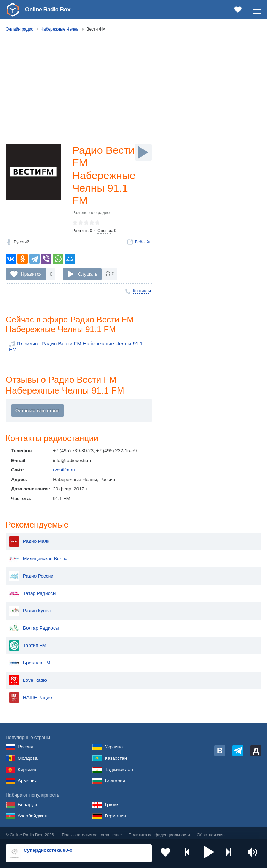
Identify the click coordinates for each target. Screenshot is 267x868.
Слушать (88, 277)
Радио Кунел (30, 606)
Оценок (104, 235)
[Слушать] (143, 152)
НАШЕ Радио (30, 693)
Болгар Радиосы (34, 624)
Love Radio (28, 676)
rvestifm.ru (64, 470)
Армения (27, 777)
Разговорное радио (91, 217)
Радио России (31, 572)
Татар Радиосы (33, 589)
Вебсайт (143, 246)
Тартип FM (28, 641)
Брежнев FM (30, 658)
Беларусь (28, 800)
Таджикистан (119, 765)
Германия (115, 812)
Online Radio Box (50, 9)
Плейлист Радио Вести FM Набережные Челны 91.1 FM (78, 349)
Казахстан (116, 754)
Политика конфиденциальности (159, 831)
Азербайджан (33, 812)
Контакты (142, 295)
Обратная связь (212, 831)
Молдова (28, 754)
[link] (13, 10)
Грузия (112, 800)
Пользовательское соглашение (92, 831)
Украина (114, 743)
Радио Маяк (29, 537)
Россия (26, 743)
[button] (209, 853)
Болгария (115, 777)
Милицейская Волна (38, 554)
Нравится (31, 277)
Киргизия (28, 765)
